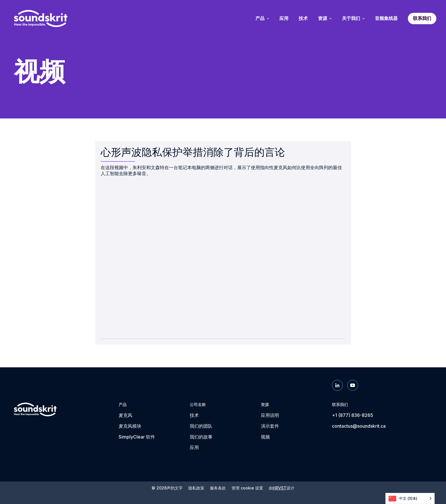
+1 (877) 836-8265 (353, 415)
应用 (194, 447)
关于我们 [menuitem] (353, 19)
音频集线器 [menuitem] (386, 19)
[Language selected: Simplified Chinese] (410, 498)
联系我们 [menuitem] (422, 18)
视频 (265, 437)
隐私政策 (196, 488)
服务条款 (218, 488)
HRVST (280, 488)
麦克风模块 (130, 426)
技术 (194, 415)
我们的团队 (201, 426)
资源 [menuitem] (325, 19)
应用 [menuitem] (284, 19)
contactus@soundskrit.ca (359, 426)
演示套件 (270, 426)
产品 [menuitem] (262, 19)
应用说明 (270, 415)
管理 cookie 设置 (247, 488)
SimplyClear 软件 (137, 437)
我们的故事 (201, 437)
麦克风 (125, 415)
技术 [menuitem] (303, 19)
